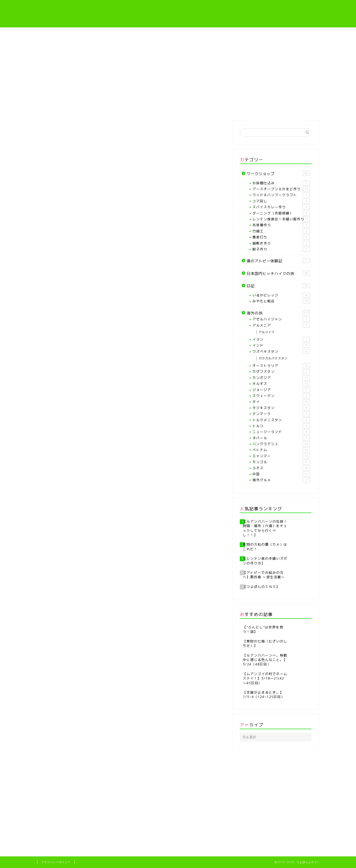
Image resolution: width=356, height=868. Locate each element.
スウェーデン (281, 396)
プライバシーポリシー (56, 862)
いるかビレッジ (281, 295)
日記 (278, 286)
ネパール (281, 438)
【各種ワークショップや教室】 (154, 110)
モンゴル (281, 462)
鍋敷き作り (281, 243)
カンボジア (281, 378)
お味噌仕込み (281, 183)
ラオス (281, 468)
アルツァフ (267, 332)
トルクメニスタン (281, 420)
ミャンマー (281, 456)
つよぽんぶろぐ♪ (178, 14)
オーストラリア (281, 366)
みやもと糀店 (281, 301)
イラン (281, 339)
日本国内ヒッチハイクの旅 (278, 273)
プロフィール (107, 108)
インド (281, 345)
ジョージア (281, 390)
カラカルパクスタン (273, 358)
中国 (281, 474)
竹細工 (281, 231)
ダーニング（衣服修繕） (281, 213)
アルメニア (281, 325)
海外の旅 (295, 108)
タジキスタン (281, 408)
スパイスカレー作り (281, 207)
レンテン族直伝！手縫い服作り (202, 110)
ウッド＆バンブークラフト (281, 195)
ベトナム (281, 450)
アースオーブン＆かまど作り (281, 189)
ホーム (60, 108)
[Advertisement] (178, 64)
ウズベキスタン (281, 351)
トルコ (281, 426)
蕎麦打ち (281, 237)
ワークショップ (278, 174)
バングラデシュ (56, 131)
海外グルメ (281, 480)
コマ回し (281, 201)
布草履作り (281, 225)
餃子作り (281, 249)
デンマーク (281, 414)
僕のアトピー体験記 (249, 108)
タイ (281, 402)
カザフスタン (281, 372)
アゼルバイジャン (281, 319)
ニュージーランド (281, 432)
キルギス (281, 384)
